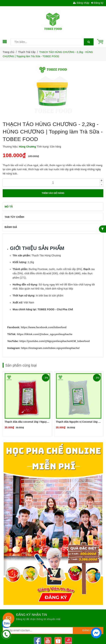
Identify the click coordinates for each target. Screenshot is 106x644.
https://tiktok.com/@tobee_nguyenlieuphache (45, 334)
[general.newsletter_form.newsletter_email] (38, 631)
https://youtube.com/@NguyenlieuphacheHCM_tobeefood (55, 341)
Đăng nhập (81, 3)
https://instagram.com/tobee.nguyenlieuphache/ (50, 348)
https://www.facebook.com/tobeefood (44, 327)
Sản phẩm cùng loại (21, 365)
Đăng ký (97, 3)
